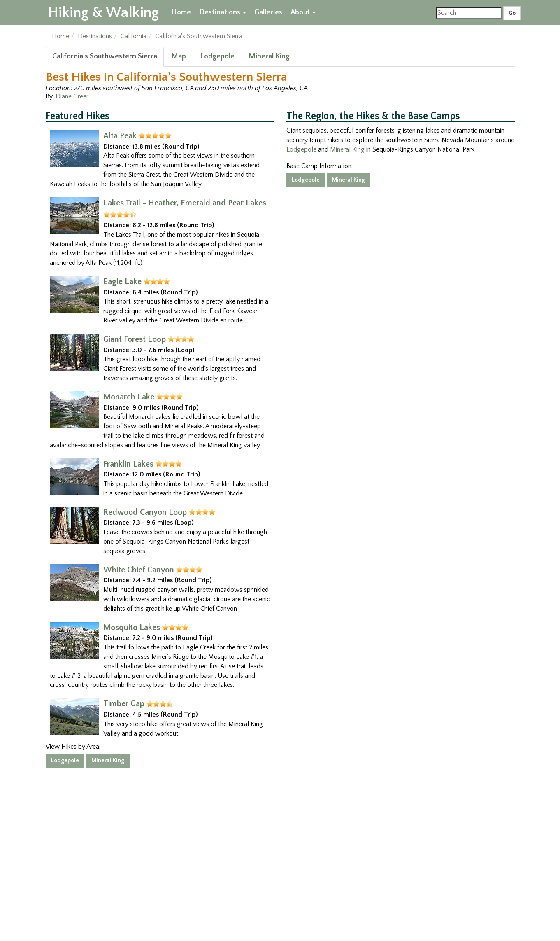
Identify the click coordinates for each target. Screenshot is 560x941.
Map (179, 56)
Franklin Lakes (128, 464)
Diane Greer (72, 96)
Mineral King (269, 56)
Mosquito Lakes (132, 628)
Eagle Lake (122, 282)
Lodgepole (217, 56)
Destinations (223, 12)
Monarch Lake (129, 397)
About (303, 12)
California (134, 36)
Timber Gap (124, 704)
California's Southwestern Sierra (105, 56)
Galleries (268, 12)
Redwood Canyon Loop (145, 512)
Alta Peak (120, 136)
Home (181, 12)
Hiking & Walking (103, 12)
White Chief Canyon (139, 570)
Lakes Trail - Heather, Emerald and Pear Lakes (185, 203)
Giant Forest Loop (135, 339)
